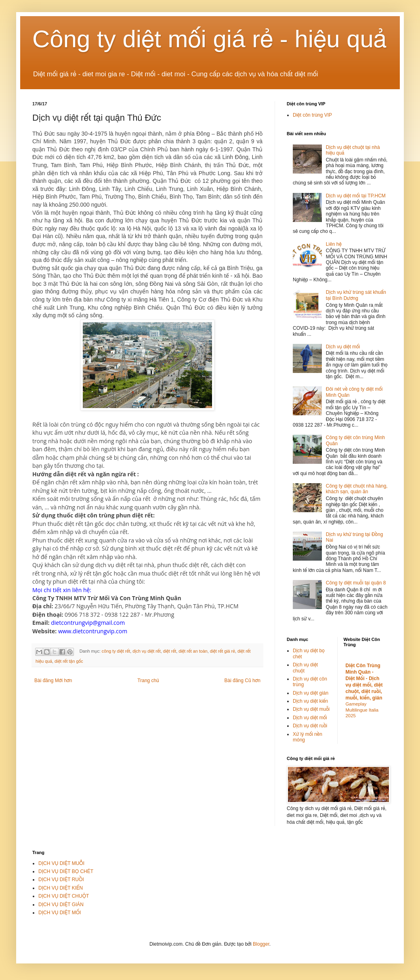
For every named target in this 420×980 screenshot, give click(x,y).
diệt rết (170, 651)
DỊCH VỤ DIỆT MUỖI (61, 863)
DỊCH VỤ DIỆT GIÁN (61, 905)
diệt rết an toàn (193, 651)
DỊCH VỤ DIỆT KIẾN (61, 888)
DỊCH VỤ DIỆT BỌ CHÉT (66, 871)
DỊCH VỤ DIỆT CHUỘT (64, 896)
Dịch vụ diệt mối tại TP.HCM (356, 196)
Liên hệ (334, 244)
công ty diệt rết (116, 651)
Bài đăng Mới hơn (53, 681)
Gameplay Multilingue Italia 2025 (362, 710)
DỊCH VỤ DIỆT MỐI (60, 913)
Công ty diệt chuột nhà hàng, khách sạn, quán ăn (357, 489)
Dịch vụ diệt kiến (310, 701)
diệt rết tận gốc (69, 661)
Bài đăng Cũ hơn (243, 681)
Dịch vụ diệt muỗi (311, 709)
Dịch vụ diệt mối (343, 347)
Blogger (261, 944)
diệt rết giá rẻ (223, 651)
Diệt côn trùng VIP (312, 115)
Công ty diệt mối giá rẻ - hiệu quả (210, 39)
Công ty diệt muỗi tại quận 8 (356, 583)
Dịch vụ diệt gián (311, 693)
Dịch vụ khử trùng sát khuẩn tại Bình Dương (356, 295)
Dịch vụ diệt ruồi (310, 726)
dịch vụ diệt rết (147, 651)
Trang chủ (148, 681)
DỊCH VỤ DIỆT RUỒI (61, 879)
